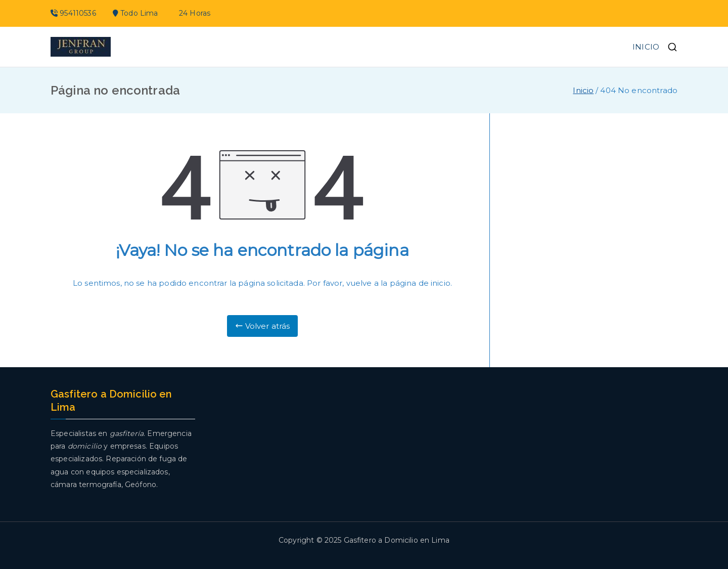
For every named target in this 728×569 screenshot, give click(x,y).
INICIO (646, 47)
